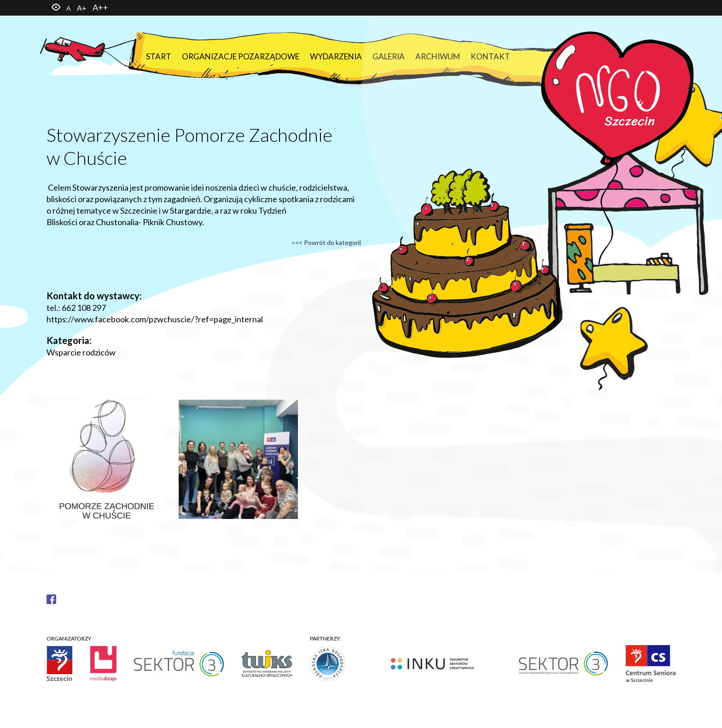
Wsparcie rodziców (81, 352)
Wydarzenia (336, 56)
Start (159, 56)
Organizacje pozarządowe (241, 56)
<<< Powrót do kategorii (326, 242)
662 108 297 (84, 308)
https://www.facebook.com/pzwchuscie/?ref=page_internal (155, 319)
